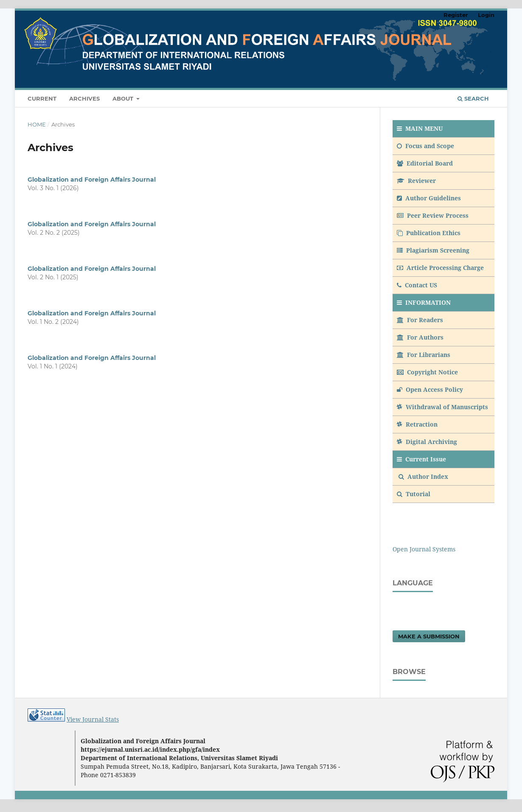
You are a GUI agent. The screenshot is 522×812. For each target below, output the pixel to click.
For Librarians (424, 355)
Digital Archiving (427, 442)
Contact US (417, 285)
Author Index (423, 476)
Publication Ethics (429, 233)
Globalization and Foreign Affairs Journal (92, 180)
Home (37, 124)
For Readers (420, 320)
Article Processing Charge (440, 268)
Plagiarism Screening (433, 250)
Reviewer (416, 181)
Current (42, 98)
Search (473, 98)
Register (456, 15)
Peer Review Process (433, 215)
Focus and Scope (425, 146)
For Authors (420, 337)
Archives (84, 98)
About (124, 98)
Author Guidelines (429, 198)
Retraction (417, 424)
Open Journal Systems (424, 549)
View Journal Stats (93, 719)
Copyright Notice (427, 372)
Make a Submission (429, 636)
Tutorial (414, 494)
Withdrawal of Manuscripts (442, 407)
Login (486, 15)
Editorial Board (425, 163)
